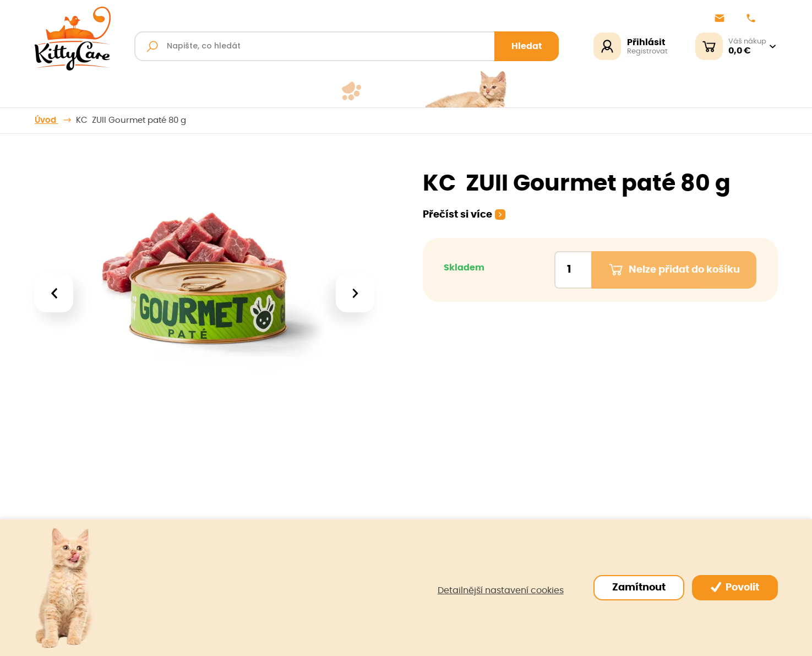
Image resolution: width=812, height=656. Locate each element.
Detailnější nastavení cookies (501, 590)
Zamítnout (639, 588)
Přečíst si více (457, 215)
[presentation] (53, 293)
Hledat (527, 46)
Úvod (47, 120)
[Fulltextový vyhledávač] (347, 46)
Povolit (735, 587)
